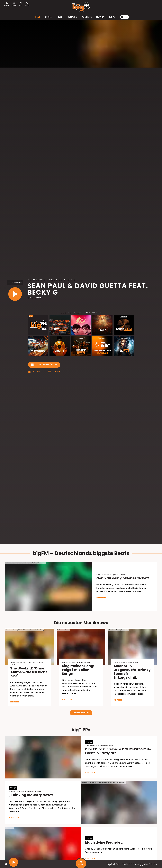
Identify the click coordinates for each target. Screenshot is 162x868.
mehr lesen (101, 598)
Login (125, 17)
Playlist (36, 372)
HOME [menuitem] (38, 17)
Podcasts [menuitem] (87, 17)
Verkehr (7, 4)
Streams (56, 372)
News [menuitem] (60, 17)
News (21, 4)
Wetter (14, 4)
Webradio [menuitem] (73, 17)
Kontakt (28, 4)
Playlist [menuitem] (100, 17)
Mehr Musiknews (81, 713)
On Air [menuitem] (48, 17)
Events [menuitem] (112, 17)
